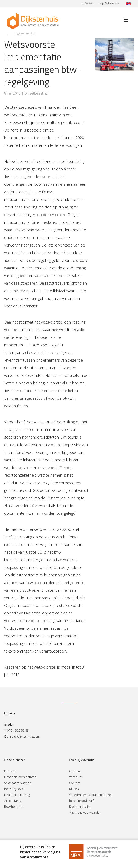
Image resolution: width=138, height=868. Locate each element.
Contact (87, 3)
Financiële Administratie (20, 777)
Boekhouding (13, 807)
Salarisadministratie (18, 783)
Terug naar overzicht (24, 33)
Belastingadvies (15, 789)
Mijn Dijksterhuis (109, 3)
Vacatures (76, 777)
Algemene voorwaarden (85, 812)
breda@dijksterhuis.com (23, 736)
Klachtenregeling (80, 807)
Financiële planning (17, 795)
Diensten (10, 771)
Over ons (75, 771)
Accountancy (13, 801)
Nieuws (74, 789)
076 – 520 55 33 (18, 730)
